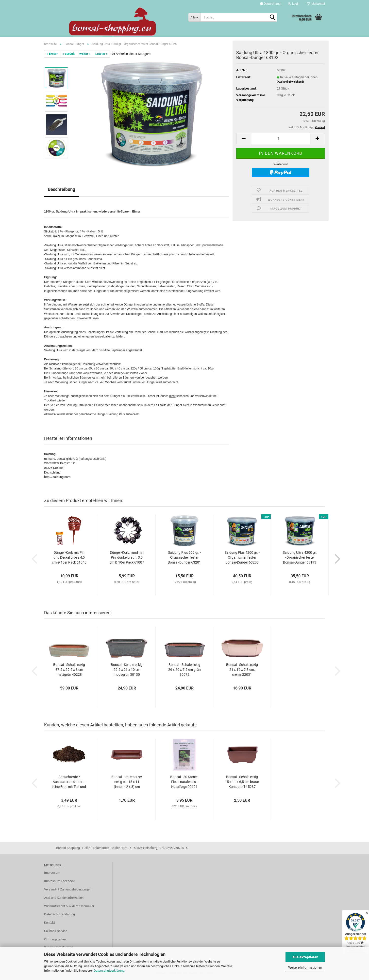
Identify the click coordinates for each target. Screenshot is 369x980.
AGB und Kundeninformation (64, 898)
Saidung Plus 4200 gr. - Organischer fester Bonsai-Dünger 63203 (242, 557)
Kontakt (50, 923)
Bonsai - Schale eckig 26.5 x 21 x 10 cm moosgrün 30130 (127, 670)
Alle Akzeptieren (305, 957)
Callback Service (56, 931)
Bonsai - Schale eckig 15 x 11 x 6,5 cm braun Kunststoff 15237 (242, 782)
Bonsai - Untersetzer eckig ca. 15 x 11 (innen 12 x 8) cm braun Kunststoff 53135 (127, 782)
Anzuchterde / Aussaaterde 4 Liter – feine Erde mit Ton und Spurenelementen (69, 782)
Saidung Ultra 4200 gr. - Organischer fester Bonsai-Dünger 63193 (300, 557)
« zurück (68, 54)
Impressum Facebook (59, 881)
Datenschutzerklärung (109, 971)
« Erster (52, 54)
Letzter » (102, 54)
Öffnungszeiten (55, 939)
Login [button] (294, 4)
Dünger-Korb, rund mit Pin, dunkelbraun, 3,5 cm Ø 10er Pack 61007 (127, 557)
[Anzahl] (281, 139)
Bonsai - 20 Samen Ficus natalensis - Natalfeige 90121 (184, 782)
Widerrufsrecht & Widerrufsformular (69, 906)
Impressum (52, 873)
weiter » (85, 54)
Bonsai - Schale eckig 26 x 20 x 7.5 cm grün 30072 (184, 670)
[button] (270, 4)
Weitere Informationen (305, 967)
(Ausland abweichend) (290, 82)
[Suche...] (194, 17)
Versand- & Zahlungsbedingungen (68, 889)
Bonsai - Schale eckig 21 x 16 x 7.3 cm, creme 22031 (242, 670)
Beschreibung (61, 189)
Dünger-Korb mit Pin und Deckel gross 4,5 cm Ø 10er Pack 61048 (69, 557)
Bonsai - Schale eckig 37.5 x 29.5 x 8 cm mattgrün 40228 (69, 670)
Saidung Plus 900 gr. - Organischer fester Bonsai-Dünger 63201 (184, 557)
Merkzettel (316, 4)
